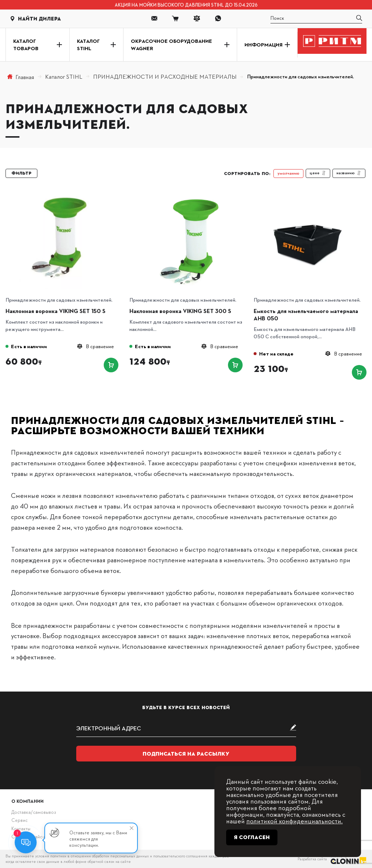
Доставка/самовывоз (34, 812)
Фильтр (21, 173)
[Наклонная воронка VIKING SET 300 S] (189, 196)
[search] (316, 18)
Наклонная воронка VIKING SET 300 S (180, 311)
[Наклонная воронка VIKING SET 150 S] (66, 196)
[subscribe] (186, 728)
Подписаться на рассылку (186, 754)
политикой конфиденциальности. (294, 821)
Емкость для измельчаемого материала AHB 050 (306, 314)
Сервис (19, 820)
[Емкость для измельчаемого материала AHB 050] (314, 196)
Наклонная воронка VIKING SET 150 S (56, 311)
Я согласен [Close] (252, 837)
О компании (27, 801)
